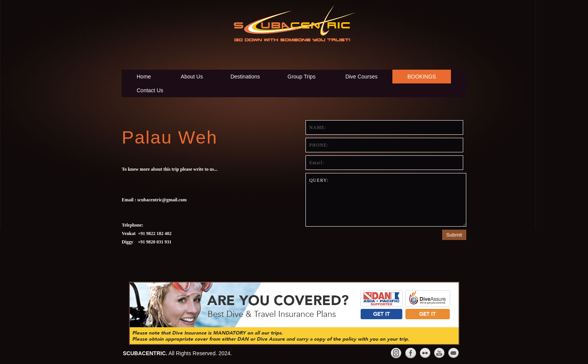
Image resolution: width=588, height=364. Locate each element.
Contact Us (150, 90)
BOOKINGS (422, 77)
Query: (386, 200)
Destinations (245, 77)
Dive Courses (361, 77)
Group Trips (301, 77)
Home (144, 77)
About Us (192, 77)
